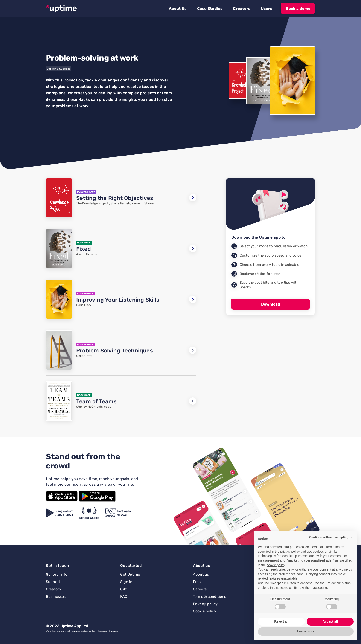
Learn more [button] (306, 631)
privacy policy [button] (290, 552)
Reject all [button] (281, 621)
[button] (178, 9)
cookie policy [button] (276, 565)
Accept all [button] (330, 621)
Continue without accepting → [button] (331, 537)
